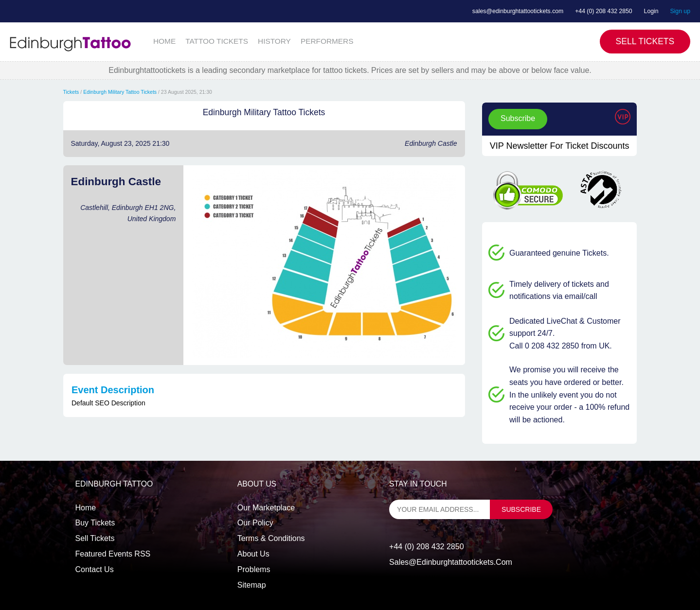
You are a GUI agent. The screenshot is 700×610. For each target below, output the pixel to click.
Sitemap (252, 585)
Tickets (71, 92)
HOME (164, 41)
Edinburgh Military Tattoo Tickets (120, 92)
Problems (254, 569)
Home (86, 508)
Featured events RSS (113, 554)
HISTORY (274, 41)
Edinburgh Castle (431, 143)
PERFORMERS (327, 41)
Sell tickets (95, 538)
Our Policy (255, 523)
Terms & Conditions (271, 538)
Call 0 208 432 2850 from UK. (561, 346)
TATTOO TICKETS (217, 41)
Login (651, 11)
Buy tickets (95, 523)
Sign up (680, 11)
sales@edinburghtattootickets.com (518, 11)
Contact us (95, 569)
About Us (253, 554)
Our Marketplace (266, 508)
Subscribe (518, 118)
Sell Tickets (645, 41)
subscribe (521, 509)
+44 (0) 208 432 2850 (604, 11)
